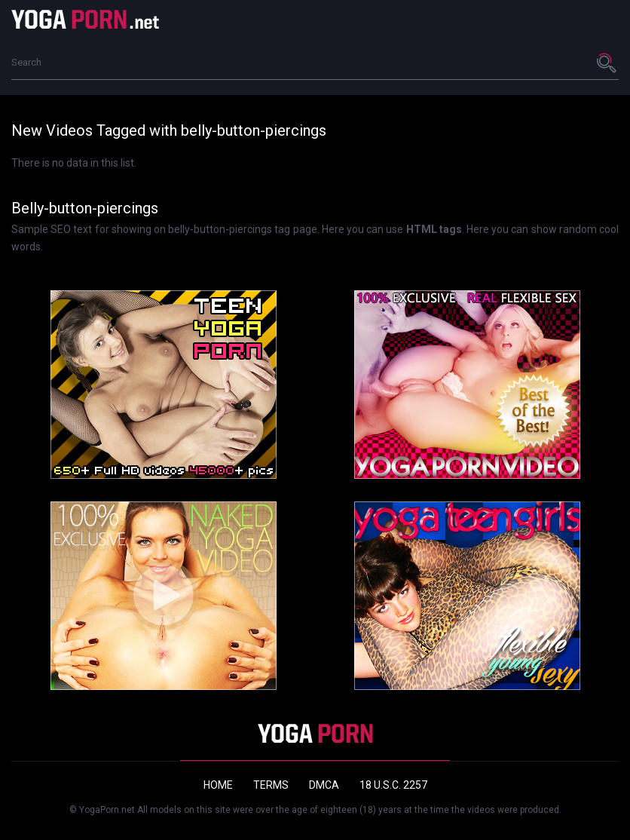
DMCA (324, 785)
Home (218, 785)
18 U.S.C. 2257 (393, 785)
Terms (271, 785)
